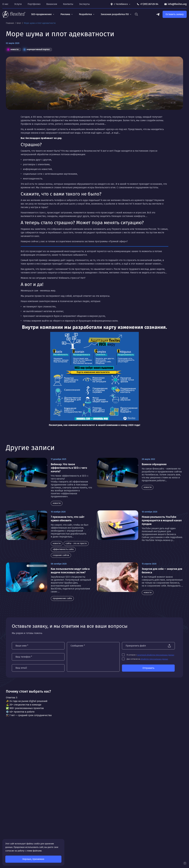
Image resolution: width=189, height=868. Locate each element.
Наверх (185, 863)
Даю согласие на (148, 659)
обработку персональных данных (154, 659)
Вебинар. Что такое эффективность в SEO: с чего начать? (69, 468)
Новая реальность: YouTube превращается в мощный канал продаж (162, 520)
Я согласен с (151, 655)
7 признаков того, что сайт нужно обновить (68, 519)
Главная (10, 23)
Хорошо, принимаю (33, 859)
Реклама (65, 14)
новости (13, 49)
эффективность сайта (63, 549)
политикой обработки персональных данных (156, 655)
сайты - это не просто (76, 543)
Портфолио (34, 4)
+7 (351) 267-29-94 (149, 4)
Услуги (18, 4)
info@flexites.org (177, 4)
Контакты (68, 4)
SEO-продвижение (41, 14)
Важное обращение (154, 464)
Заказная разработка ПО (115, 14)
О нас (5, 4)
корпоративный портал (37, 49)
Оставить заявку (175, 14)
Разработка (85, 14)
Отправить (148, 668)
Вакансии (52, 4)
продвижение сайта (62, 598)
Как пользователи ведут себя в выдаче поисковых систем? (70, 571)
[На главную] (14, 14)
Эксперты (84, 4)
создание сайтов (61, 555)
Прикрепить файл (136, 646)
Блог (19, 23)
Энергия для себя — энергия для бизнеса (162, 571)
